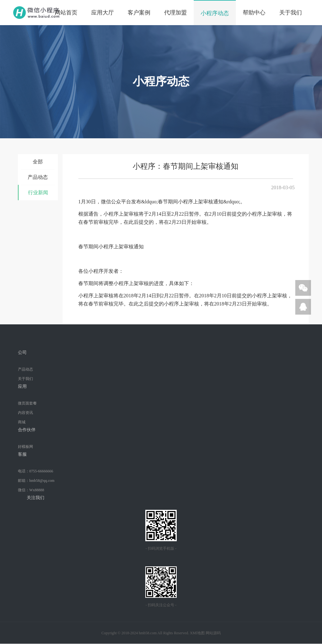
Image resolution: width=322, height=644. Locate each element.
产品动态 (38, 177)
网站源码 (213, 633)
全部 (38, 162)
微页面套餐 (27, 403)
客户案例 (139, 13)
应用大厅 (103, 13)
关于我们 (291, 13)
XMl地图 (197, 633)
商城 (22, 422)
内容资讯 (25, 413)
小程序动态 (215, 13)
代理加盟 (175, 13)
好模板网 (25, 447)
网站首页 (66, 13)
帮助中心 (254, 13)
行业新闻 (38, 193)
